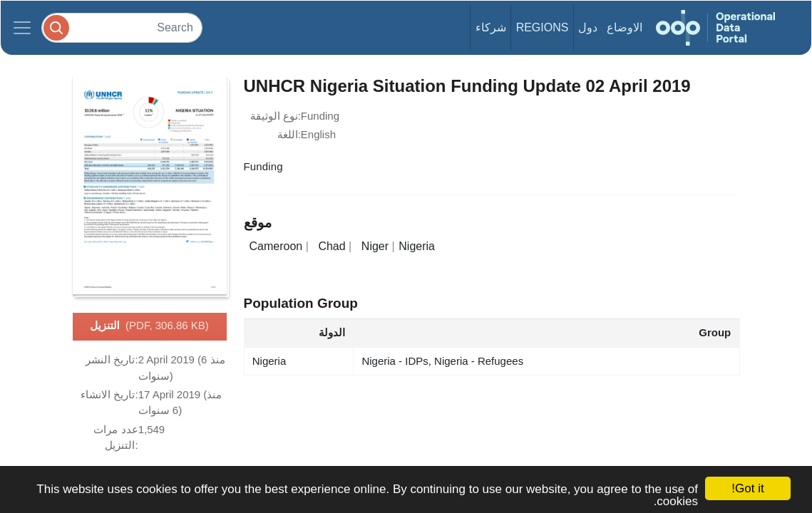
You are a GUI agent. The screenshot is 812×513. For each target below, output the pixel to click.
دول (588, 27)
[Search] (122, 27)
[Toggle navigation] (22, 28)
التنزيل (149, 326)
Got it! (747, 488)
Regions (543, 27)
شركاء (491, 27)
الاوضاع (625, 27)
